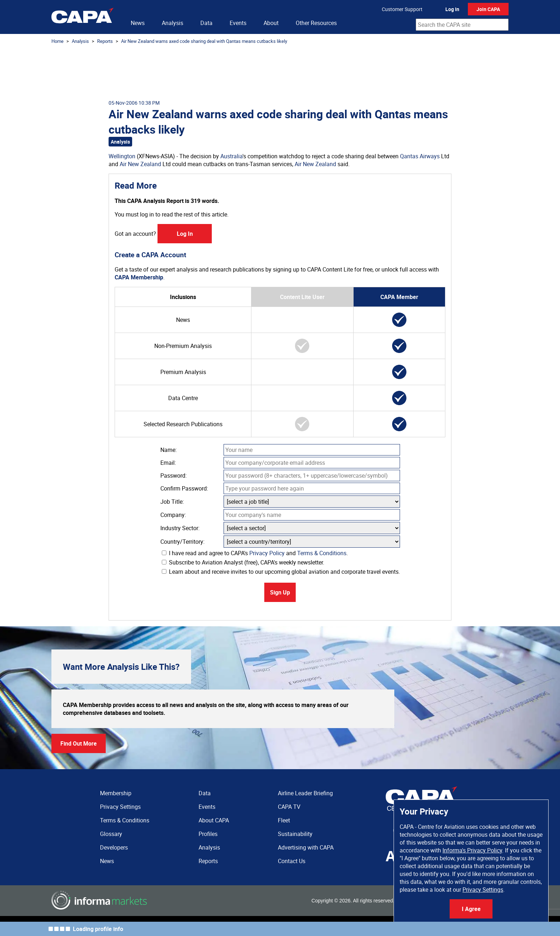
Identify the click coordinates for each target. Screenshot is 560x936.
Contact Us (292, 861)
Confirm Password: (184, 488)
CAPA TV (289, 807)
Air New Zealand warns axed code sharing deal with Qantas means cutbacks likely (204, 41)
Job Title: (172, 502)
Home (57, 41)
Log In (452, 9)
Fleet (284, 820)
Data (206, 23)
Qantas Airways (420, 156)
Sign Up (280, 592)
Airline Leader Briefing (305, 793)
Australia (231, 156)
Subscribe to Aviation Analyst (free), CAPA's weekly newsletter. (243, 562)
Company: (173, 515)
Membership (116, 793)
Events (238, 23)
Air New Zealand (140, 164)
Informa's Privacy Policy (472, 850)
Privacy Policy (267, 553)
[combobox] (462, 25)
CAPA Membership (139, 277)
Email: (168, 463)
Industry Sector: (180, 528)
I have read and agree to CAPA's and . (255, 553)
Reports (105, 41)
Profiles (208, 834)
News (138, 23)
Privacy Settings (483, 890)
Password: (174, 476)
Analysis (172, 23)
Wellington (122, 156)
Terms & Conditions (322, 553)
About (271, 23)
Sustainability (295, 834)
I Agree (471, 909)
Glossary (111, 834)
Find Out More (79, 743)
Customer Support (402, 9)
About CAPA (214, 820)
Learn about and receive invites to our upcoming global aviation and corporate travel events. (281, 572)
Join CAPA (488, 9)
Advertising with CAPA (306, 847)
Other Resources (316, 23)
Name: (169, 450)
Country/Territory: (182, 542)
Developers (114, 847)
